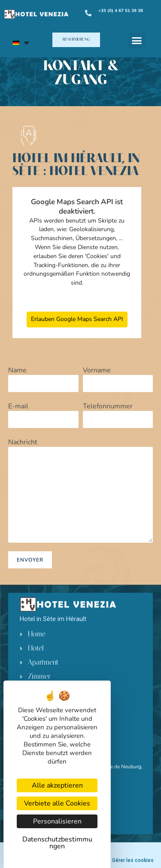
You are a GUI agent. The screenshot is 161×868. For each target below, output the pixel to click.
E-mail (43, 413)
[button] (76, 40)
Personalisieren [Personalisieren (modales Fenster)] (57, 821)
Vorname (118, 377)
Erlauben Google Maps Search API (77, 319)
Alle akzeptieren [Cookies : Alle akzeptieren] (57, 785)
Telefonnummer (118, 413)
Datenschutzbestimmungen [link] (57, 843)
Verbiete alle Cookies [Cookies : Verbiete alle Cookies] (57, 803)
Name (43, 377)
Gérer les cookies (133, 860)
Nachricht (81, 468)
